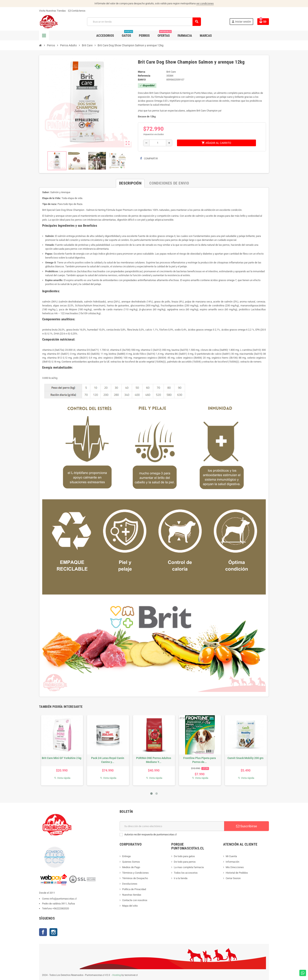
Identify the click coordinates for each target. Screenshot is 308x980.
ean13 (142, 80)
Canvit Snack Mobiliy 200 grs (245, 758)
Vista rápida (62, 778)
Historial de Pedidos (237, 873)
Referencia (144, 76)
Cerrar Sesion (233, 878)
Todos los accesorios (186, 873)
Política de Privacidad (134, 889)
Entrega (126, 856)
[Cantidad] (158, 143)
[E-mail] (172, 826)
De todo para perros (185, 862)
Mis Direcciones (235, 867)
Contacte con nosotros (135, 900)
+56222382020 (61, 908)
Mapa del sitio (130, 906)
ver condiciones (205, 3)
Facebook (43, 932)
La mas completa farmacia (189, 867)
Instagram (53, 932)
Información (232, 862)
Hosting (117, 975)
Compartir (149, 158)
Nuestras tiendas (132, 895)
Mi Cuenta (231, 856)
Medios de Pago (131, 867)
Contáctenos (77, 11)
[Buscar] (144, 22)
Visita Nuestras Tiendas (52, 11)
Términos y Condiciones (135, 873)
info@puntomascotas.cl (63, 899)
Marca (142, 72)
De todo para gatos (184, 856)
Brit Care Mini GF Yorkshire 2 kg (62, 758)
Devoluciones (130, 884)
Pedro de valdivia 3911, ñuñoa (58, 904)
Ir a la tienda (181, 878)
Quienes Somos (131, 862)
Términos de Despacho (135, 878)
